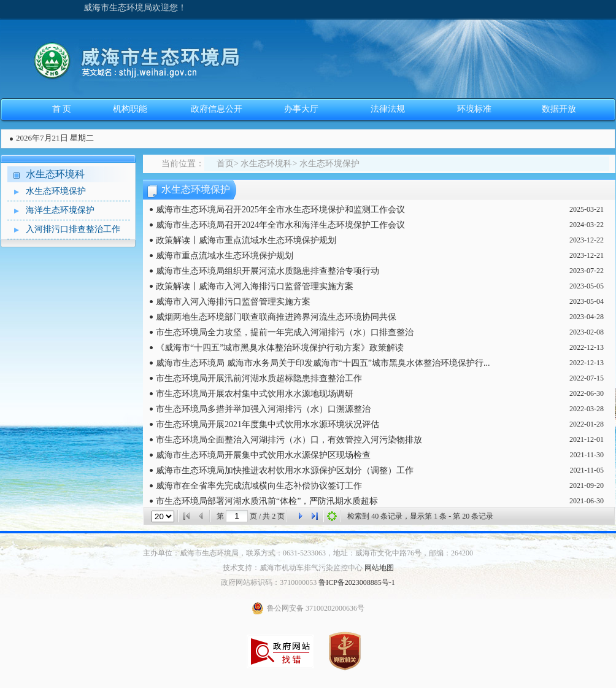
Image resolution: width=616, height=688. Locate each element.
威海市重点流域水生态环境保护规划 (225, 256)
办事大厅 (301, 109)
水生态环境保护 (47, 192)
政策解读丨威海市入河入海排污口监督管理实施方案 (255, 286)
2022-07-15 (587, 378)
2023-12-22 (587, 240)
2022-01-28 (587, 424)
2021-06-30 (587, 501)
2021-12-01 (587, 439)
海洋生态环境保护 (51, 211)
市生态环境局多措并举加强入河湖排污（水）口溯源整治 (263, 409)
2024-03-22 (587, 225)
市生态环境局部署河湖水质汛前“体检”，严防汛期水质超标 (267, 501)
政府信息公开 (217, 109)
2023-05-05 (587, 286)
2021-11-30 (587, 455)
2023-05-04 (587, 301)
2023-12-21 (587, 255)
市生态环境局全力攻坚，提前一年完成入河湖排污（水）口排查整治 (285, 332)
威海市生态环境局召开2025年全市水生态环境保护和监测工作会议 (280, 210)
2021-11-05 (587, 470)
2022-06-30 (587, 393)
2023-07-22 (587, 271)
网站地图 (379, 568)
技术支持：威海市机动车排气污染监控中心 (293, 568)
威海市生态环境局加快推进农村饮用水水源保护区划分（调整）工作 (285, 470)
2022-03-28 (587, 409)
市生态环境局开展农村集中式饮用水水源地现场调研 (255, 394)
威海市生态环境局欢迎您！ (135, 8)
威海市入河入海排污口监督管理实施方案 (233, 302)
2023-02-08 (587, 332)
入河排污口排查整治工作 (64, 230)
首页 (225, 164)
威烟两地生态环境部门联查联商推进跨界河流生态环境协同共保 (276, 317)
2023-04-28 (587, 317)
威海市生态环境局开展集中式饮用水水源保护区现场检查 (263, 455)
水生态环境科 (55, 174)
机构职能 (130, 109)
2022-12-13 (587, 347)
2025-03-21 (587, 209)
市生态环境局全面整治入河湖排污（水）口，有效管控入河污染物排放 (289, 440)
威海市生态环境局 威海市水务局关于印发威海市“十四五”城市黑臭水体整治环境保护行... (323, 363)
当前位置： (183, 164)
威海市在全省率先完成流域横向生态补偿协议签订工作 (259, 486)
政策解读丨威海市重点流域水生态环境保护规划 (246, 240)
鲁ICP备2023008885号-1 (357, 582)
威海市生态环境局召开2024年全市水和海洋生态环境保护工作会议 (280, 225)
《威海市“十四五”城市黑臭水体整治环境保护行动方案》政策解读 (280, 348)
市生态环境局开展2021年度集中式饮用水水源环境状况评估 (268, 424)
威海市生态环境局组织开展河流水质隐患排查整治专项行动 (268, 271)
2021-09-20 (587, 485)
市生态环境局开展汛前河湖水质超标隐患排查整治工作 (259, 378)
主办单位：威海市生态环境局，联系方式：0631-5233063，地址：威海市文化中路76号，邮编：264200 (308, 553)
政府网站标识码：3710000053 (269, 582)
